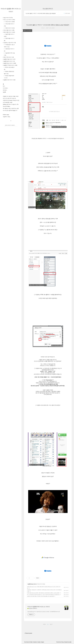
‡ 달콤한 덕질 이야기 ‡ (9, 59)
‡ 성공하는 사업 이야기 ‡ (9, 43)
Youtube (39, 642)
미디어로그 (5, 88)
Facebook (35, 642)
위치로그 (5, 90)
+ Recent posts (28, 633)
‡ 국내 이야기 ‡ (10, 22)
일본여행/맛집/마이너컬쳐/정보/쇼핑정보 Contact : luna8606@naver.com (44, 612)
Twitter (31, 642)
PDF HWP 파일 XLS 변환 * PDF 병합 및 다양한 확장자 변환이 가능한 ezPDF (43, 593)
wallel (70, 642)
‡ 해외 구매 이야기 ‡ (8, 57)
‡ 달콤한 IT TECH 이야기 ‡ (10, 65)
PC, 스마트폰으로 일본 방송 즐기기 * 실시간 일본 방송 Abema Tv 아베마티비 (43, 595)
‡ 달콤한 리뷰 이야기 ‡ (9, 80)
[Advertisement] (48, 558)
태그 (4, 86)
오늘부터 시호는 (7, 117)
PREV (44, 624)
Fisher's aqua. (6, 115)
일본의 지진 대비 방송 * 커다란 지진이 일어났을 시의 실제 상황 (40, 596)
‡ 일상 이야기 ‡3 (8, 18)
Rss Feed (26, 642)
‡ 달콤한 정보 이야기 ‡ (9, 63)
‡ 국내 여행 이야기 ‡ (9, 30)
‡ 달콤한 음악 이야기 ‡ (9, 61)
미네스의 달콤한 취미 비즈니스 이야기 (39, 607)
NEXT (51, 624)
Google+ (42, 642)
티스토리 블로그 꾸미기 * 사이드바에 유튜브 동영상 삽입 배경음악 (41, 13)
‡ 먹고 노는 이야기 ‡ (9, 20)
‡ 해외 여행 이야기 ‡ (9, 32)
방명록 (4, 92)
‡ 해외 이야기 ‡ (10, 28)
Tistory (62, 642)
